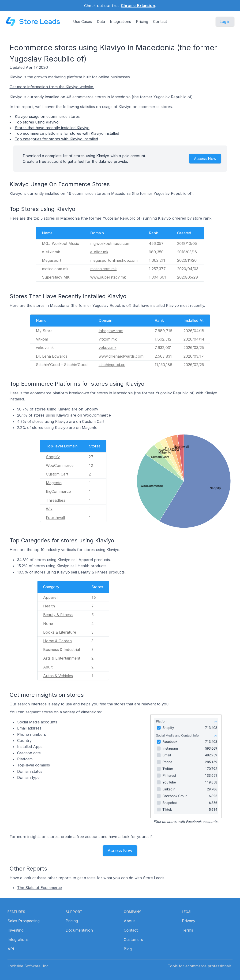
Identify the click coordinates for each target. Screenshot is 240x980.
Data (101, 22)
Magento (54, 483)
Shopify (53, 457)
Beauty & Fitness (58, 615)
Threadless (56, 500)
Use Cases (82, 22)
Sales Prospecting (24, 921)
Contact (160, 22)
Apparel (50, 597)
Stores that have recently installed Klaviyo (52, 128)
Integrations (120, 22)
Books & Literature (60, 632)
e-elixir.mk (99, 252)
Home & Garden (57, 641)
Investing (15, 930)
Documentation (79, 930)
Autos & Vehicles (58, 676)
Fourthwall (55, 518)
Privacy (189, 921)
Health (49, 606)
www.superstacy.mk (108, 277)
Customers (133, 940)
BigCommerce (58, 491)
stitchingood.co (112, 365)
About (129, 921)
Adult (48, 667)
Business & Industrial (62, 650)
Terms (187, 930)
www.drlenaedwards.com (121, 356)
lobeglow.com (111, 331)
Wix (49, 509)
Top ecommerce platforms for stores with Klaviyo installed (67, 133)
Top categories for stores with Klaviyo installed (56, 139)
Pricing (142, 22)
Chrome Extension (138, 6)
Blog (128, 949)
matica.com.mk (103, 269)
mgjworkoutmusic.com (110, 243)
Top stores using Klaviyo (37, 122)
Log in (225, 22)
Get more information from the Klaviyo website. (52, 87)
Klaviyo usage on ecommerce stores (47, 116)
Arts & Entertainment (62, 658)
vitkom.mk (108, 339)
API (11, 949)
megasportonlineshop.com (114, 260)
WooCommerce (60, 465)
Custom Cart (57, 474)
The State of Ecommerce (39, 888)
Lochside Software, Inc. (28, 966)
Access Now (205, 159)
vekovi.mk (108, 348)
